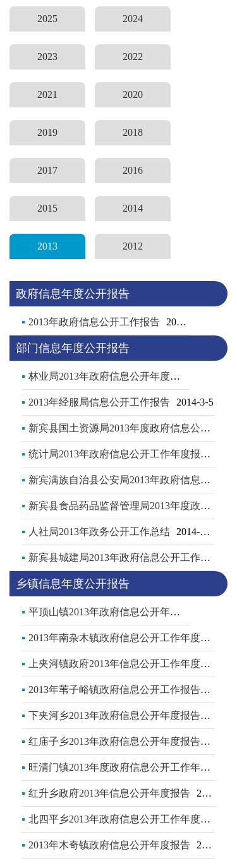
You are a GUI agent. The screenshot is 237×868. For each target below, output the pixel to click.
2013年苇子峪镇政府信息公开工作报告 (114, 690)
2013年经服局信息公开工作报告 (99, 402)
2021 (47, 94)
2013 (47, 246)
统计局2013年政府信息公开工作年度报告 (119, 454)
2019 (47, 132)
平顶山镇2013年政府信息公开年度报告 (114, 612)
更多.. (199, 319)
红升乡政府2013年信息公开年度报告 (109, 793)
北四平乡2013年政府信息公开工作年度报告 (125, 819)
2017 (47, 170)
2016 (133, 170)
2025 (47, 19)
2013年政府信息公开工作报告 (94, 322)
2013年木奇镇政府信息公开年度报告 (109, 845)
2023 (47, 57)
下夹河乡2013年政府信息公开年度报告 (114, 715)
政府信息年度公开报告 (73, 294)
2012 (133, 246)
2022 (133, 57)
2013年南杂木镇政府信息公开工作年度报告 (125, 638)
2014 (133, 208)
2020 (133, 94)
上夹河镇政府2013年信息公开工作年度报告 (125, 664)
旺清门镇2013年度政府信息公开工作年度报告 (130, 767)
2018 (133, 132)
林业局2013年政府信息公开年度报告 (109, 376)
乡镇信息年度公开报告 (73, 584)
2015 (47, 208)
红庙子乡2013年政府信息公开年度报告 (114, 741)
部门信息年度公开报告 (73, 348)
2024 (133, 19)
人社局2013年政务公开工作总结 (99, 532)
